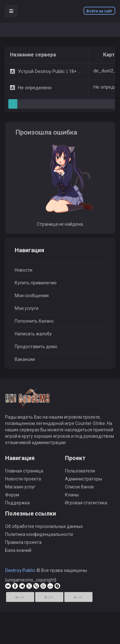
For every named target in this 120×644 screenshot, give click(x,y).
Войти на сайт (99, 11)
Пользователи (80, 473)
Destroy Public (20, 572)
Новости (24, 270)
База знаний (18, 552)
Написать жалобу (33, 334)
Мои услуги (27, 308)
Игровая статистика (86, 505)
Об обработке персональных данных (44, 528)
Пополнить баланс (34, 321)
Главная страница (24, 473)
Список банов (79, 489)
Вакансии (25, 359)
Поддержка (17, 505)
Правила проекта (23, 544)
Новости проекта (23, 481)
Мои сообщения (32, 296)
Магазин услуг (20, 489)
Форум (12, 497)
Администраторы (84, 481)
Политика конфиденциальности (39, 536)
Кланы (72, 497)
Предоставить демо (36, 347)
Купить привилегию (36, 283)
